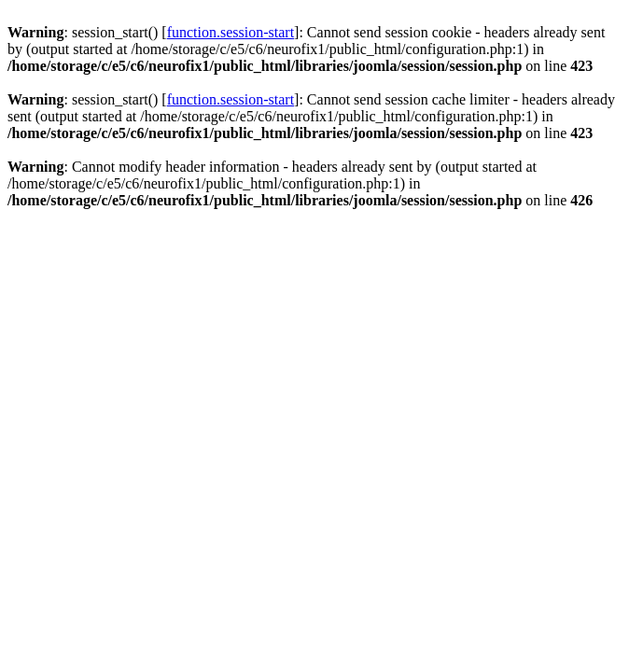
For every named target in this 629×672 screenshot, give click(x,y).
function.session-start (231, 32)
